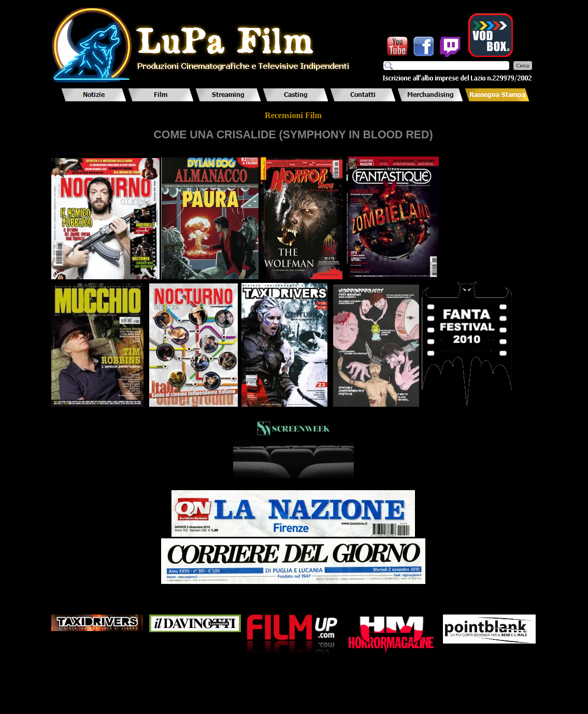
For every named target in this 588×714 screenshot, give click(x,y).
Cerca (523, 66)
